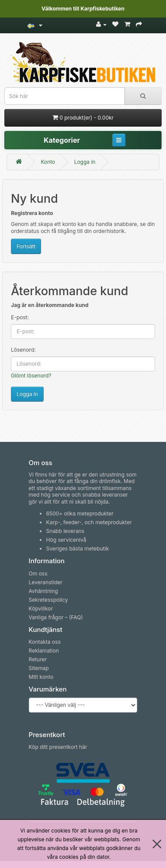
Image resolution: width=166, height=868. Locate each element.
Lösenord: (23, 350)
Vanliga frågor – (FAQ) (56, 617)
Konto (48, 162)
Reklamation (44, 651)
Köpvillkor (41, 609)
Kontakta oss (45, 642)
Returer (38, 659)
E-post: (20, 317)
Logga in (85, 162)
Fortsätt (26, 246)
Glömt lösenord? (31, 376)
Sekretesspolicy (48, 600)
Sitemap (39, 668)
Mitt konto (41, 677)
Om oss (38, 573)
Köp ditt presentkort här (58, 747)
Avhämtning (43, 591)
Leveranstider (46, 582)
